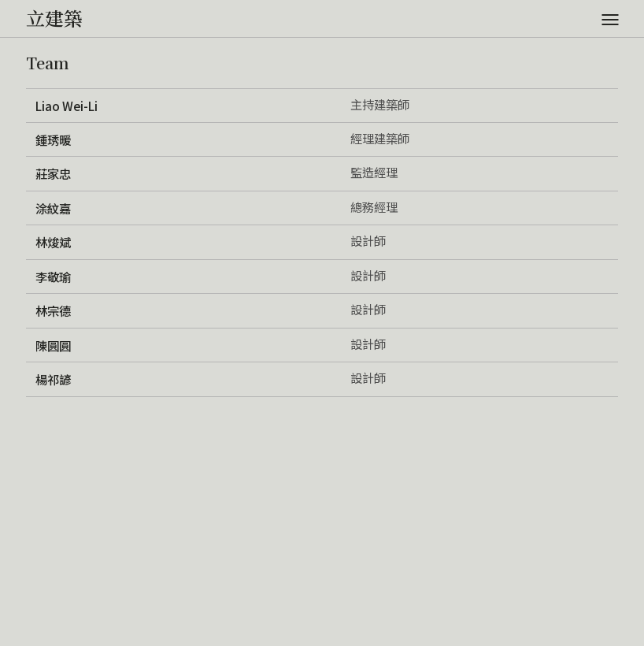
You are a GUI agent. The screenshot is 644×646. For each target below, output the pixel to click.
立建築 (54, 18)
